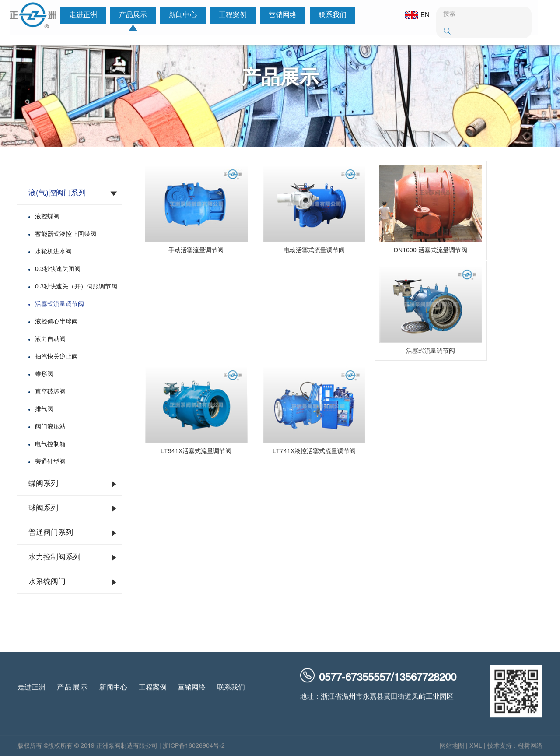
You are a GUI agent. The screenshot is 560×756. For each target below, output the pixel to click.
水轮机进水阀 (53, 252)
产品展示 (130, 15)
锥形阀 (44, 374)
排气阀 (44, 410)
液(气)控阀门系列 (57, 193)
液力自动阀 (50, 339)
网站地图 (452, 751)
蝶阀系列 (43, 484)
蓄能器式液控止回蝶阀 (66, 234)
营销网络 (280, 15)
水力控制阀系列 (54, 558)
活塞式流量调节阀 (59, 304)
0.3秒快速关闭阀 (58, 269)
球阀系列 (43, 509)
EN (412, 15)
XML (476, 751)
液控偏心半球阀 (56, 322)
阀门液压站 (50, 427)
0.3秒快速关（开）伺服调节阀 (76, 287)
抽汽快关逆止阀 (56, 357)
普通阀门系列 (51, 533)
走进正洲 (80, 15)
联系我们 (329, 15)
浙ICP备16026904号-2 (194, 751)
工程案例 (230, 15)
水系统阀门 (47, 582)
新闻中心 (180, 15)
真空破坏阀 (50, 392)
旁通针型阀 (50, 462)
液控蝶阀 (47, 217)
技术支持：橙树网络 (515, 751)
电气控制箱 (50, 445)
